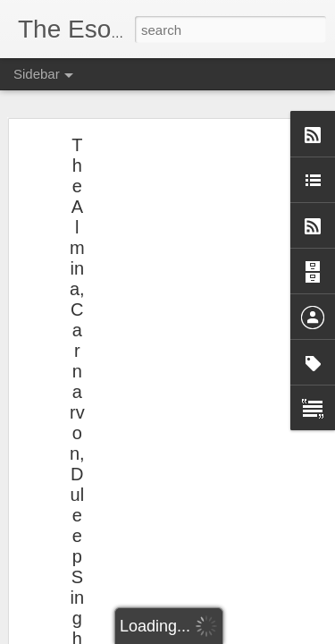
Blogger (224, 634)
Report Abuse (276, 634)
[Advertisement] (181, 323)
